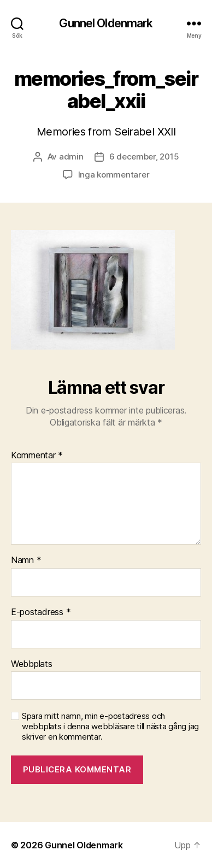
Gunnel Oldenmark (106, 23)
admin (71, 157)
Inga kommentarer (114, 175)
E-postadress (41, 612)
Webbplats (32, 664)
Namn (26, 560)
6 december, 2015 (144, 157)
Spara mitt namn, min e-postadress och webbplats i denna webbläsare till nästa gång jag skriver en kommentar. (110, 727)
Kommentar (37, 456)
